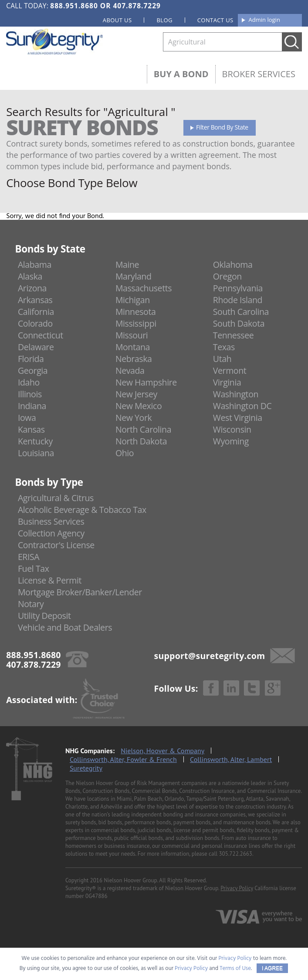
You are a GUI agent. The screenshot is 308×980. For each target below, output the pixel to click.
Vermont (230, 370)
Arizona (32, 288)
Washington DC (242, 406)
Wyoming (231, 441)
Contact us (215, 20)
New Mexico (139, 406)
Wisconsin (232, 429)
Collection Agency (51, 533)
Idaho (29, 382)
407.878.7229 (137, 6)
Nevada (130, 370)
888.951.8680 (74, 6)
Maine (127, 265)
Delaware (36, 347)
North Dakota (141, 441)
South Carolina (241, 312)
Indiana (32, 406)
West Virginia (238, 418)
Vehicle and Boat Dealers (65, 627)
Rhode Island (238, 300)
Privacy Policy (237, 888)
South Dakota (239, 323)
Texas (224, 347)
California (36, 312)
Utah (222, 359)
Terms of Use (235, 968)
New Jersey (136, 394)
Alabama (35, 265)
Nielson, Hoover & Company (162, 751)
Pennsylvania (238, 288)
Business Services (51, 521)
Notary (31, 604)
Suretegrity (86, 768)
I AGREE (272, 968)
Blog (164, 20)
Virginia (227, 382)
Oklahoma (233, 265)
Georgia (33, 370)
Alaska (30, 276)
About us (117, 20)
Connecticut (41, 335)
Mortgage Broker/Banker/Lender (80, 592)
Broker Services (259, 74)
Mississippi (136, 323)
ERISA (29, 557)
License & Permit (50, 580)
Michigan (133, 300)
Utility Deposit (44, 616)
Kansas (31, 429)
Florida (31, 359)
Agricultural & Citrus (56, 498)
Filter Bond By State (222, 127)
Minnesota (136, 312)
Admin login (264, 20)
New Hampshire (146, 382)
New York (134, 418)
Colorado (35, 323)
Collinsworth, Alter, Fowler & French (123, 759)
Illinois (30, 394)
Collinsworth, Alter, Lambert (231, 759)
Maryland (134, 276)
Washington (236, 394)
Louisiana (36, 453)
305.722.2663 (235, 854)
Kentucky (35, 441)
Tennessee (233, 335)
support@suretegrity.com (210, 656)
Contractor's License (56, 545)
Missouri (132, 335)
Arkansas (35, 300)
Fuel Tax (34, 569)
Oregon (227, 276)
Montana (133, 347)
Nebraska (134, 359)
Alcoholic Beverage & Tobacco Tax (82, 510)
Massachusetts (144, 288)
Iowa (27, 418)
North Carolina (143, 429)
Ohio (125, 453)
